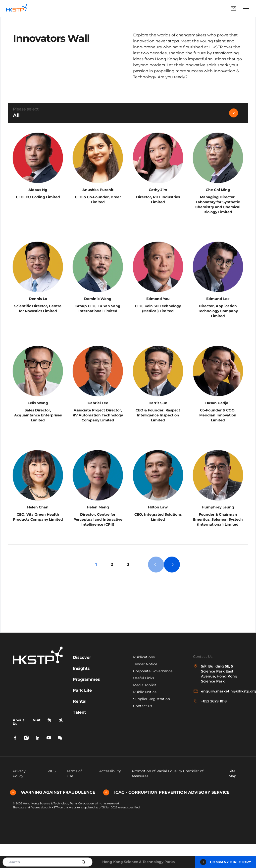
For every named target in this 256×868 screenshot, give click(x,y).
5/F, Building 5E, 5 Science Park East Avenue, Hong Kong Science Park (215, 699)
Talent (79, 737)
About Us (18, 747)
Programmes (86, 704)
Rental (80, 726)
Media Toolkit (145, 710)
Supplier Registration (152, 724)
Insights (81, 693)
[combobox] (128, 113)
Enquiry (233, 8)
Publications (144, 682)
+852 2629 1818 (210, 726)
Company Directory (226, 862)
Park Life (82, 715)
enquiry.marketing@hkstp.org (218, 716)
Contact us (143, 731)
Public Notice (145, 717)
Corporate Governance (153, 696)
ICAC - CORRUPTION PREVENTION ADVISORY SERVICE (169, 817)
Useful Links (144, 703)
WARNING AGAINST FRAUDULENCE (55, 817)
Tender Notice (145, 689)
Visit (37, 745)
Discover (82, 682)
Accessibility (110, 796)
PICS (52, 796)
